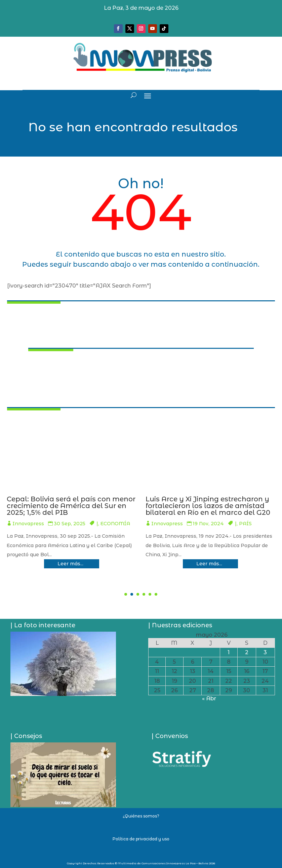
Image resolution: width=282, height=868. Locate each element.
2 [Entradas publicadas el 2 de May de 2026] (247, 652)
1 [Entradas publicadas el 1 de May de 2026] (229, 652)
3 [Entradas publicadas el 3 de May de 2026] (265, 652)
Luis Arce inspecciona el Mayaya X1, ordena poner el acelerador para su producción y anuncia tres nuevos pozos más (75, 509)
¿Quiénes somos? (141, 816)
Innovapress (33, 530)
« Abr (209, 698)
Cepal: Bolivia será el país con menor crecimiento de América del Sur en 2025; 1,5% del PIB (214, 506)
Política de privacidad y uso (141, 839)
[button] (126, 594)
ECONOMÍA (118, 530)
